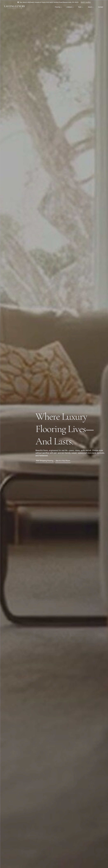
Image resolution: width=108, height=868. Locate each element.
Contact (101, 7)
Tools (80, 7)
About (90, 7)
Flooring (58, 7)
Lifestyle (69, 7)
